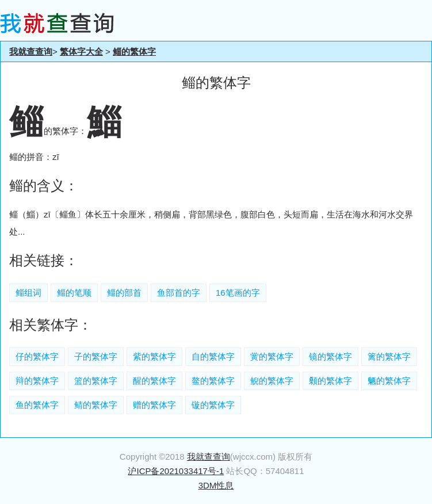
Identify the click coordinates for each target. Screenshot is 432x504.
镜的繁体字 (330, 356)
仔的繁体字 (37, 356)
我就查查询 (31, 51)
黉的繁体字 (272, 356)
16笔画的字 (238, 293)
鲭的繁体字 (96, 405)
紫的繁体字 (154, 356)
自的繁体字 (213, 356)
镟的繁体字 (213, 405)
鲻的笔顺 (74, 293)
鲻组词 (28, 293)
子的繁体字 (96, 356)
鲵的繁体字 (272, 381)
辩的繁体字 (37, 381)
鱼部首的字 (179, 293)
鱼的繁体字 (37, 405)
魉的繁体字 (389, 381)
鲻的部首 (124, 293)
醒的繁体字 (154, 381)
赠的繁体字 (154, 405)
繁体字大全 (81, 51)
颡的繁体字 (330, 381)
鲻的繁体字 (134, 51)
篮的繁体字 (96, 381)
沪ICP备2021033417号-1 (176, 471)
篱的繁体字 (389, 356)
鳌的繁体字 (213, 381)
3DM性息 (216, 485)
